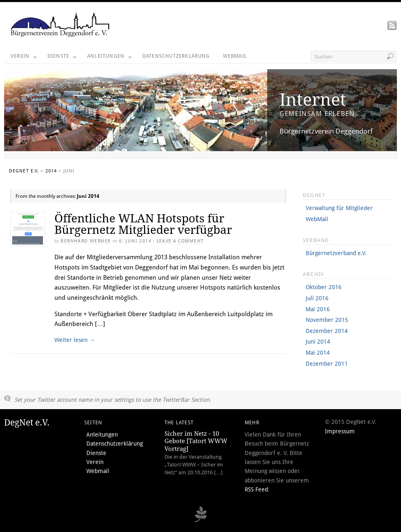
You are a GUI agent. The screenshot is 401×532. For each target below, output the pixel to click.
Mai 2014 (318, 353)
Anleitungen (109, 58)
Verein (24, 58)
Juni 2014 (318, 342)
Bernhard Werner (86, 241)
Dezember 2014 (327, 331)
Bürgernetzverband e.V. (336, 253)
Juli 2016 (317, 298)
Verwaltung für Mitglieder (339, 208)
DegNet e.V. (24, 171)
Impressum (340, 431)
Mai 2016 (318, 309)
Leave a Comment (180, 241)
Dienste (62, 58)
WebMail (317, 219)
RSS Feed (256, 489)
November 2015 (327, 320)
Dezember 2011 (327, 364)
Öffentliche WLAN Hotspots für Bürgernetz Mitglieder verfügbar (143, 224)
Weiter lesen (75, 340)
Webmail (235, 56)
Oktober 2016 (324, 287)
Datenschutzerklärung (176, 56)
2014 (51, 171)
